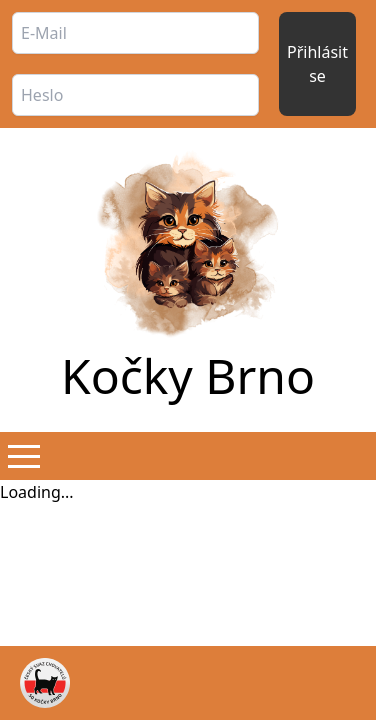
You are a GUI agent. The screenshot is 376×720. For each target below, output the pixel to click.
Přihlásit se (317, 64)
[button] (24, 456)
